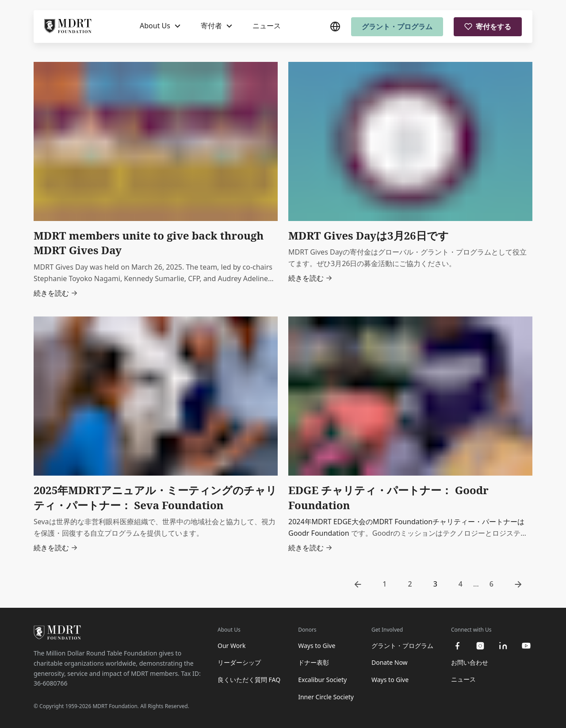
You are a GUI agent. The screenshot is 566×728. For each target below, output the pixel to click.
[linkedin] (503, 646)
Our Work (231, 646)
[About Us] (160, 27)
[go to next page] (518, 584)
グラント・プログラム (397, 27)
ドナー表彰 (314, 662)
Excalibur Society (322, 680)
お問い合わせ (470, 662)
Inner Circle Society (326, 697)
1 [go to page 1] (384, 584)
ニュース (267, 26)
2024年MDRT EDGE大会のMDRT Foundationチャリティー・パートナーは (406, 522)
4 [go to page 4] (461, 584)
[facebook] (457, 646)
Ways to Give (317, 646)
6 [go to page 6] (491, 584)
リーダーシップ (239, 662)
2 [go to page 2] (410, 584)
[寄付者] (216, 27)
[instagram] (480, 646)
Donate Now (390, 662)
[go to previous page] (358, 584)
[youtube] (526, 646)
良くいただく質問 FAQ (249, 680)
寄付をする (488, 27)
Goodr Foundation (319, 533)
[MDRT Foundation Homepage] (68, 27)
